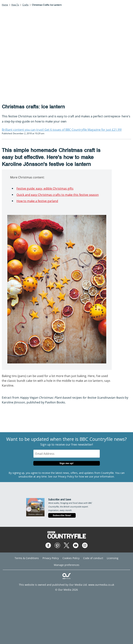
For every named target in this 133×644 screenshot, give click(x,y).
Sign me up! (66, 463)
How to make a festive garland (37, 201)
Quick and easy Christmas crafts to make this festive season (58, 195)
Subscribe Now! (62, 515)
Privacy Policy (66, 476)
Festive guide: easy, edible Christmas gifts (45, 189)
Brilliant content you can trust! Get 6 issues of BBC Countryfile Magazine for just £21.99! (62, 130)
